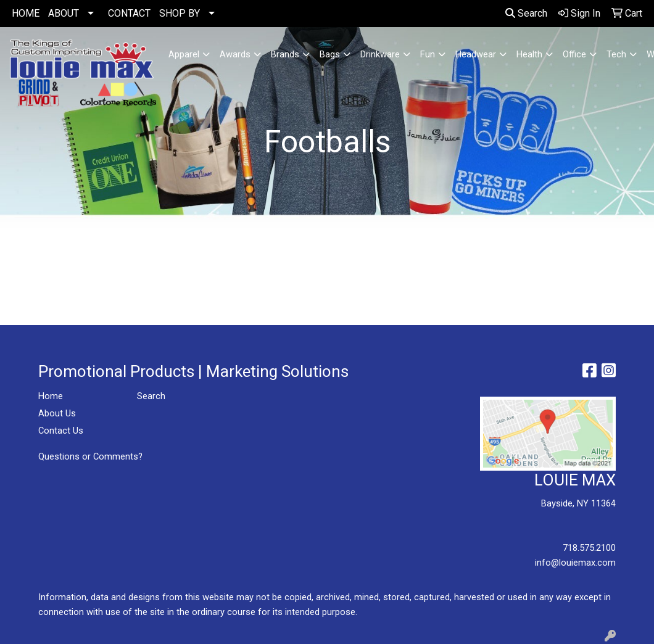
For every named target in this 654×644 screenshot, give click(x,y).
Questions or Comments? (90, 456)
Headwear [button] (476, 54)
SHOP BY (180, 13)
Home (51, 396)
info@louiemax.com (575, 563)
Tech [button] (616, 54)
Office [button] (574, 54)
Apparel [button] (184, 54)
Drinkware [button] (380, 54)
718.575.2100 (589, 548)
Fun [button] (428, 54)
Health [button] (529, 54)
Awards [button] (235, 54)
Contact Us (61, 431)
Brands (285, 54)
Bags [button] (330, 54)
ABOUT (64, 13)
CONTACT (129, 13)
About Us (57, 413)
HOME (26, 13)
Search (526, 13)
